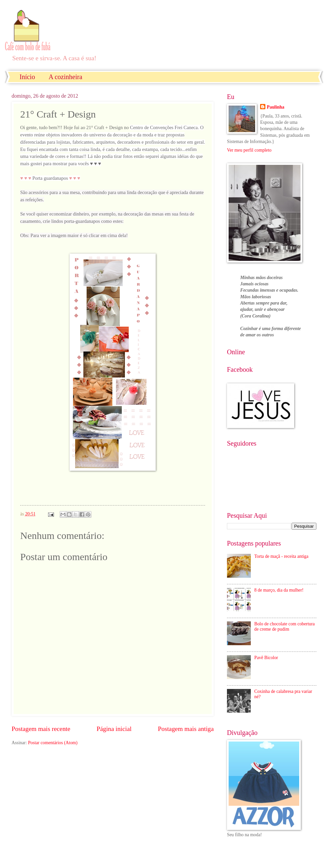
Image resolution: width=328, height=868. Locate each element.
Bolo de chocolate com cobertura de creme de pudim (285, 627)
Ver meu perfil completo (249, 150)
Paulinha (275, 107)
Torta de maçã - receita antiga (281, 556)
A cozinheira (66, 77)
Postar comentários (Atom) (53, 743)
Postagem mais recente (41, 729)
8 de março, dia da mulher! (279, 590)
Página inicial (114, 729)
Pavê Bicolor (266, 658)
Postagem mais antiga (186, 729)
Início (27, 77)
